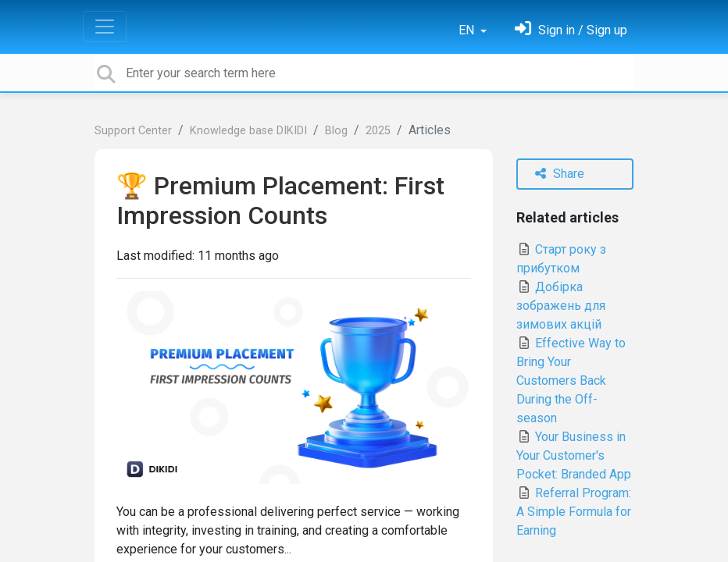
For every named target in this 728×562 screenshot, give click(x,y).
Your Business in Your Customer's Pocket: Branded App (574, 455)
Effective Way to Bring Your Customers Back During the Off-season (571, 381)
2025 (378, 131)
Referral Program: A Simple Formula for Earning (574, 512)
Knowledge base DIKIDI (248, 131)
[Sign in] (571, 30)
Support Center (133, 131)
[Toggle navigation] (105, 27)
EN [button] (468, 30)
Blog (336, 131)
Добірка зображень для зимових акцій (561, 306)
